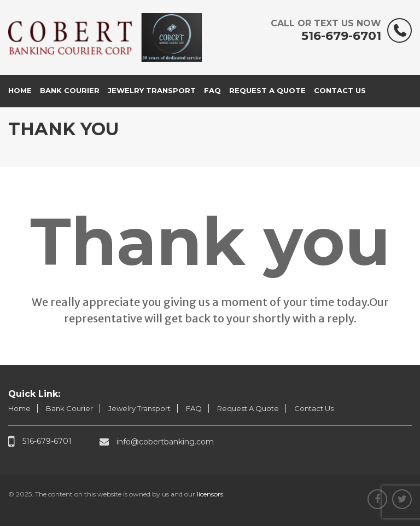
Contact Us (340, 90)
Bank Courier (70, 90)
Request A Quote (267, 90)
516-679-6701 (326, 31)
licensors (210, 494)
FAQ (212, 90)
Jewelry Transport (152, 90)
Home (20, 90)
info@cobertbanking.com (157, 441)
